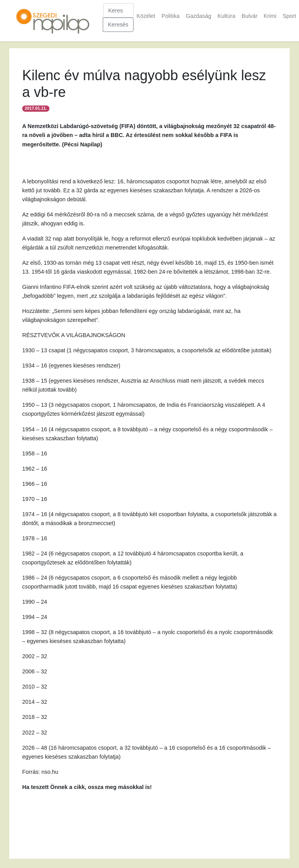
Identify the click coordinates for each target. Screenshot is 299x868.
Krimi (270, 16)
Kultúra (227, 16)
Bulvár (249, 16)
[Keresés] (118, 10)
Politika (171, 16)
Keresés (118, 25)
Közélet (146, 16)
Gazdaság (199, 16)
